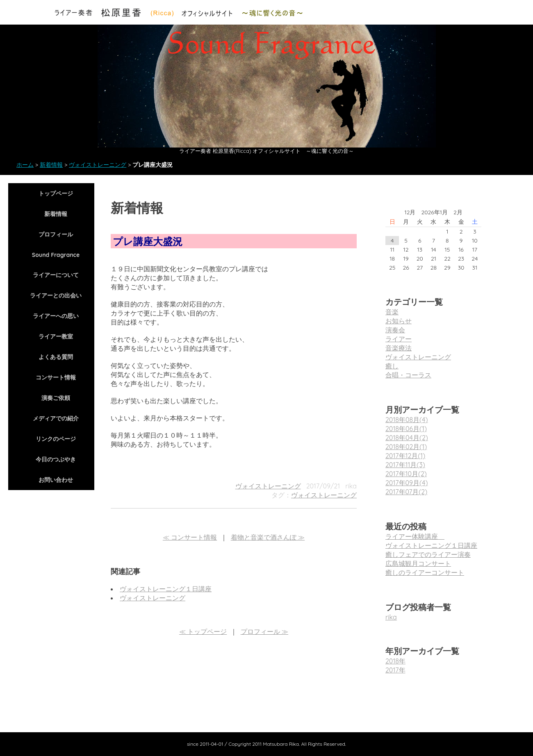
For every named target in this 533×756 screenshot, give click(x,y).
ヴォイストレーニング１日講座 (166, 589)
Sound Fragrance (56, 255)
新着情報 (51, 165)
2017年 (395, 670)
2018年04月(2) (407, 438)
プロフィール (56, 234)
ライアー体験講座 (415, 536)
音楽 (392, 312)
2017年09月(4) (407, 483)
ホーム (25, 165)
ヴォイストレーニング (98, 165)
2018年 (395, 661)
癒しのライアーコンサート (425, 572)
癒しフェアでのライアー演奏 (428, 554)
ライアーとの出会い (56, 295)
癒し (392, 366)
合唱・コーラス (408, 375)
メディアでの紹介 (56, 418)
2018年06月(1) (406, 429)
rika (391, 617)
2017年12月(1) (405, 456)
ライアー (399, 339)
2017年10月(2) (406, 474)
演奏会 (395, 330)
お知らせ (399, 321)
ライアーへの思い (56, 316)
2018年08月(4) (407, 420)
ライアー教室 (56, 336)
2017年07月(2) (406, 492)
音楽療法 (399, 348)
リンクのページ (56, 439)
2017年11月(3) (405, 465)
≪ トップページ (203, 631)
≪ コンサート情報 (190, 537)
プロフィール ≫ (264, 631)
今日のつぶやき (56, 459)
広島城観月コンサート (418, 563)
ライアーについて (56, 275)
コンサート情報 (56, 377)
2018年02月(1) (406, 447)
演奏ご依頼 (56, 398)
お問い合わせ (56, 480)
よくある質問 (56, 357)
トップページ (56, 193)
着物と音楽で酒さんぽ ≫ (268, 537)
